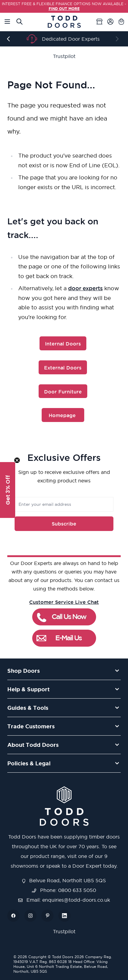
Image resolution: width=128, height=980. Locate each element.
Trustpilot (64, 56)
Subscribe (64, 524)
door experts (85, 288)
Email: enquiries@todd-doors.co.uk (64, 900)
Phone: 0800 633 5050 (64, 890)
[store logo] (64, 22)
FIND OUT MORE (64, 9)
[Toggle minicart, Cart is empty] (121, 22)
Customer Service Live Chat (64, 602)
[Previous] (10, 39)
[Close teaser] (17, 460)
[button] (8, 490)
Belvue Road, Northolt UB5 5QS (64, 880)
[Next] (118, 39)
